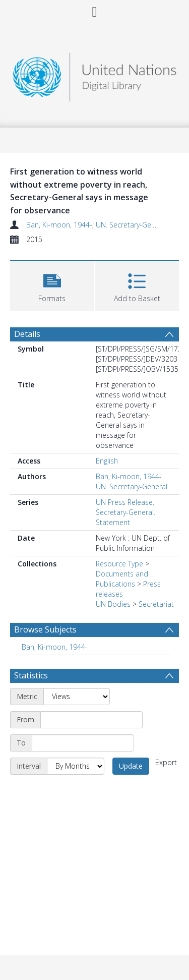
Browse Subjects (45, 629)
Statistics (31, 675)
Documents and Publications (122, 579)
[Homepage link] (95, 74)
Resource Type (119, 564)
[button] (52, 285)
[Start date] (91, 720)
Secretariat (156, 604)
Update (131, 766)
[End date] (83, 743)
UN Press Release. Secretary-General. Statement (125, 512)
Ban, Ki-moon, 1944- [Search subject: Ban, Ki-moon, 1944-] (55, 647)
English (107, 461)
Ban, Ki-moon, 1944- (59, 225)
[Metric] (77, 697)
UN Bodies (113, 604)
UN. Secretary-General (132, 225)
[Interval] (76, 766)
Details (27, 334)
